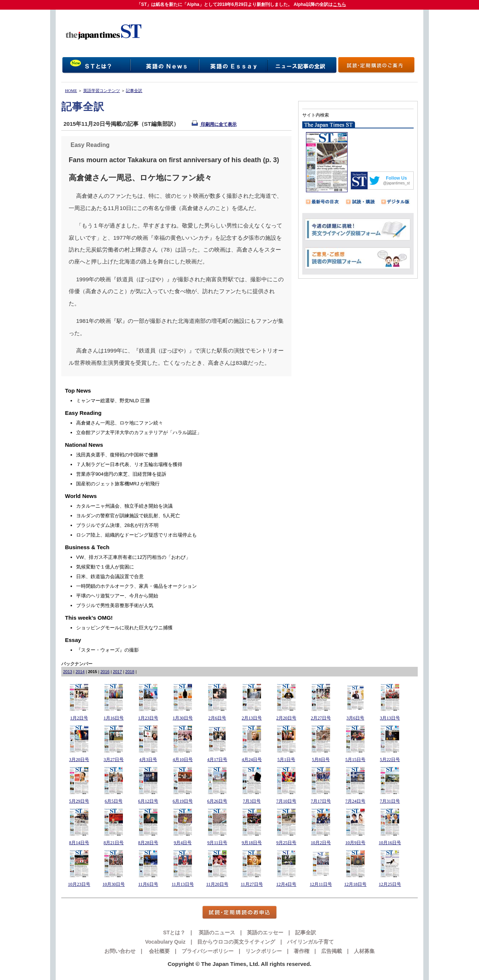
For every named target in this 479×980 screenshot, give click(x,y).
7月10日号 (286, 801)
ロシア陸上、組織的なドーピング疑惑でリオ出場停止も (136, 535)
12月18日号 (355, 884)
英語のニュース (216, 933)
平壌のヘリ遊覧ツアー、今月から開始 (117, 596)
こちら (339, 4)
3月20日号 (79, 760)
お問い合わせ (120, 951)
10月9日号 (355, 843)
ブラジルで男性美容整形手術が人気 (115, 605)
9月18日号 (252, 843)
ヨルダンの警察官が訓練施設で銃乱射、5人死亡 (128, 516)
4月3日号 (148, 760)
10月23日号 (79, 884)
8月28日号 (148, 843)
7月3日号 (252, 801)
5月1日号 (286, 760)
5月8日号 (321, 760)
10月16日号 (390, 843)
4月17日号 (217, 760)
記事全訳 (134, 91)
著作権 (302, 951)
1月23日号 (148, 718)
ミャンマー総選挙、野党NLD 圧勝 (113, 401)
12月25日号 (390, 884)
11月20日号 (217, 884)
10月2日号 (321, 843)
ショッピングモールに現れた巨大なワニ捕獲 (124, 628)
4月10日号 (183, 760)
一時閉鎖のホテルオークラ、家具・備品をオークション (136, 586)
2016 (105, 672)
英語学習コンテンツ (102, 91)
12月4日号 (286, 884)
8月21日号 (114, 843)
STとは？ (174, 933)
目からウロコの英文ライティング (236, 942)
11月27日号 (252, 884)
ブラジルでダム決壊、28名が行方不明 (117, 525)
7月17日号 (321, 801)
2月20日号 (286, 718)
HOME (71, 91)
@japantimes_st (397, 183)
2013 (68, 672)
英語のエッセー (265, 933)
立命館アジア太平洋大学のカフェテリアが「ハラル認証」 (139, 432)
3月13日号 (390, 718)
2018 (130, 672)
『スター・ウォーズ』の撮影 (107, 650)
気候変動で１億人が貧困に (105, 567)
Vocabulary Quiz (165, 942)
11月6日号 (148, 884)
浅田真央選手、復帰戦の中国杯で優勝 (117, 455)
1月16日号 (114, 718)
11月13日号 (183, 884)
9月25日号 (286, 843)
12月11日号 (321, 884)
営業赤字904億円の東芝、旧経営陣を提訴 (121, 474)
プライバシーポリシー (208, 951)
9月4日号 (183, 843)
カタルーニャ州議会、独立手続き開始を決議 (124, 506)
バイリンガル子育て (310, 942)
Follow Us (396, 178)
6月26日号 (217, 801)
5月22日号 (390, 760)
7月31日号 (390, 801)
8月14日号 (79, 843)
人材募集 (364, 951)
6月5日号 (114, 801)
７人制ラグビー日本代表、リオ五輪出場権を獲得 (129, 464)
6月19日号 (183, 801)
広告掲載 (332, 951)
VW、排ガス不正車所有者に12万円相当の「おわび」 (133, 557)
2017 (117, 672)
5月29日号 (79, 801)
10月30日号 (114, 884)
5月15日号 (355, 760)
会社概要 (159, 951)
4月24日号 (252, 760)
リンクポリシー (264, 951)
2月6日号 (217, 718)
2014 (80, 672)
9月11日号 (217, 843)
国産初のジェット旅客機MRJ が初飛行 (118, 484)
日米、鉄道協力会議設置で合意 (110, 576)
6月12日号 (148, 801)
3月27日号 (114, 760)
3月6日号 (355, 718)
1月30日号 (183, 718)
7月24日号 (355, 801)
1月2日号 (79, 718)
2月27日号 (321, 718)
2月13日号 (252, 718)
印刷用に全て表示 (214, 124)
